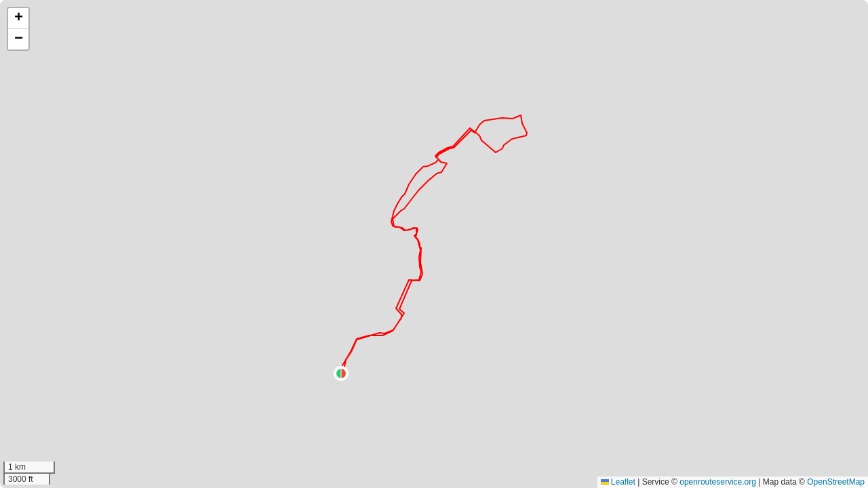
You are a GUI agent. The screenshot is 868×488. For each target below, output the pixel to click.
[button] (341, 373)
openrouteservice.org (718, 482)
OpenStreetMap (836, 482)
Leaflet (618, 482)
